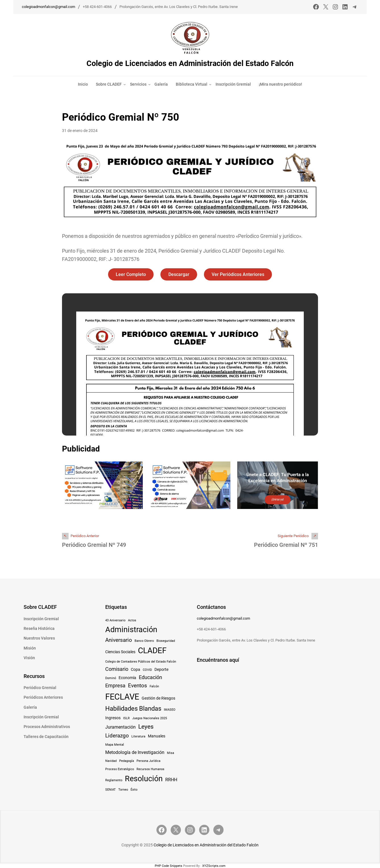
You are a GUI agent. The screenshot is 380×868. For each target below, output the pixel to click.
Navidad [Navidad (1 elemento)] (111, 761)
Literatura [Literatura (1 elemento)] (138, 736)
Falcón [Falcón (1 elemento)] (154, 686)
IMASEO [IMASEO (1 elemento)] (170, 709)
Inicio (83, 84)
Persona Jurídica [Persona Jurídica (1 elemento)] (148, 761)
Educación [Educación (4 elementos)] (150, 677)
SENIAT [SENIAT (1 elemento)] (111, 789)
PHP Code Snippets (169, 866)
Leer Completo (131, 274)
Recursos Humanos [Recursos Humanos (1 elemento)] (150, 769)
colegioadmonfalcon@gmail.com (48, 7)
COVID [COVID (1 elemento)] (147, 670)
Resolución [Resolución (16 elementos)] (144, 778)
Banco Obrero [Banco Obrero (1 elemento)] (144, 641)
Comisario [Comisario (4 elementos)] (117, 669)
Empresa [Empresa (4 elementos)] (115, 685)
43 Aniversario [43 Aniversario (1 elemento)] (115, 620)
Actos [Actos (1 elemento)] (132, 620)
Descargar (179, 274)
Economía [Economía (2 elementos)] (127, 677)
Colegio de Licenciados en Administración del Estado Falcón (190, 63)
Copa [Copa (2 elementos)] (136, 669)
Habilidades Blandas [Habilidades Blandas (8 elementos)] (133, 708)
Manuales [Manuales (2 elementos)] (157, 736)
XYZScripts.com (214, 866)
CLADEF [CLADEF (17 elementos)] (152, 650)
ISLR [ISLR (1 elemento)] (126, 718)
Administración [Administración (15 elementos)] (131, 629)
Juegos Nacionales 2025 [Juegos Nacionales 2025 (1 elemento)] (150, 718)
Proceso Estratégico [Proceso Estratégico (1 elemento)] (120, 769)
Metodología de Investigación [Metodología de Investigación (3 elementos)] (135, 752)
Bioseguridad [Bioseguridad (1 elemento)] (166, 641)
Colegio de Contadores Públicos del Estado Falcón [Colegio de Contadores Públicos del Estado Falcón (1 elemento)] (141, 662)
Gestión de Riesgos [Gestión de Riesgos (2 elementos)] (158, 698)
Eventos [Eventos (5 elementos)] (138, 685)
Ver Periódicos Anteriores (238, 274)
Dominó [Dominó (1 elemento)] (111, 678)
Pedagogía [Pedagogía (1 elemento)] (127, 761)
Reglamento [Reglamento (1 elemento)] (114, 780)
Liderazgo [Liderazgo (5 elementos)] (117, 735)
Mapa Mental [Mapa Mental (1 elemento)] (115, 744)
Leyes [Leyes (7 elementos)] (146, 726)
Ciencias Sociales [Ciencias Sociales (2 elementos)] (120, 651)
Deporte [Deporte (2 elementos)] (161, 669)
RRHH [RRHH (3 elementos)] (171, 779)
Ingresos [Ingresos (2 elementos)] (113, 718)
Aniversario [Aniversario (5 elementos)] (119, 640)
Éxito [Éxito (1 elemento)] (134, 789)
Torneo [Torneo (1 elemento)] (123, 789)
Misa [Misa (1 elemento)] (171, 753)
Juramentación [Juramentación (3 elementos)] (120, 727)
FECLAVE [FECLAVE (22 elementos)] (122, 696)
